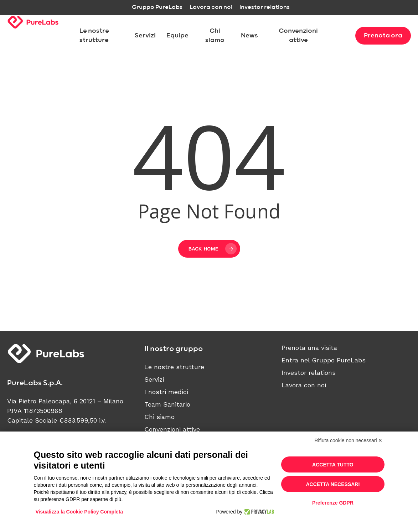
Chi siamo (159, 417)
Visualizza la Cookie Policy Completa (79, 512)
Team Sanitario (167, 404)
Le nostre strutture (174, 367)
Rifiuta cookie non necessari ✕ (349, 440)
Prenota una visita (309, 348)
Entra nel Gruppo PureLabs (324, 360)
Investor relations (309, 373)
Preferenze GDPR (333, 503)
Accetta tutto (333, 465)
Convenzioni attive (172, 429)
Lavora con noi (304, 385)
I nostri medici (166, 392)
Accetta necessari (333, 484)
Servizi (154, 379)
